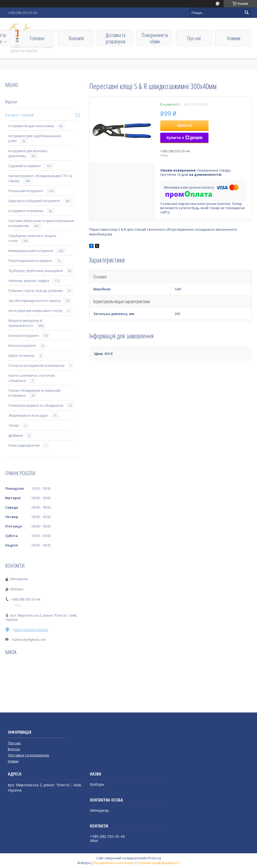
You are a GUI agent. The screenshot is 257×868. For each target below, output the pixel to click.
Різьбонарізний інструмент (30, 261)
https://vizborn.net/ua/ (31, 629)
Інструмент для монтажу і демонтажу (28, 153)
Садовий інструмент (25, 166)
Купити (184, 125)
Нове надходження (24, 445)
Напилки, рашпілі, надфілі (29, 281)
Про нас (194, 38)
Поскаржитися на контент (114, 863)
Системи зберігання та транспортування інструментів (41, 223)
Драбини (16, 435)
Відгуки (11, 102)
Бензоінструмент (22, 345)
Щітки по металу (21, 355)
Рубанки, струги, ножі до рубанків (35, 291)
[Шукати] (247, 13)
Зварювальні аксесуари (28, 415)
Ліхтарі (14, 425)
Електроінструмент (24, 335)
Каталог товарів (20, 115)
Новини (234, 38)
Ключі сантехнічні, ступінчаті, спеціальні (32, 378)
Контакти (76, 38)
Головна (37, 38)
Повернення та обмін (155, 38)
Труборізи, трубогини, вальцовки (36, 271)
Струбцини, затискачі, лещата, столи (33, 238)
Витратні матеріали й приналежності (25, 323)
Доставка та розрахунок (116, 38)
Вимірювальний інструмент (31, 251)
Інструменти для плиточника (31, 126)
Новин (13, 761)
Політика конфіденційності (159, 863)
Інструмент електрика (26, 211)
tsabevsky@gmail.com (29, 639)
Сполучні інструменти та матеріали (36, 365)
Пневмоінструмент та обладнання (36, 405)
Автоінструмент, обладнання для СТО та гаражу (40, 178)
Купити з (184, 138)
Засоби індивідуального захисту (34, 301)
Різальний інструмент (26, 191)
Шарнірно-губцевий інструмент (34, 201)
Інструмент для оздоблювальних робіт (35, 138)
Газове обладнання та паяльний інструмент (34, 393)
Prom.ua (155, 858)
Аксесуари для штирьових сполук (35, 311)
